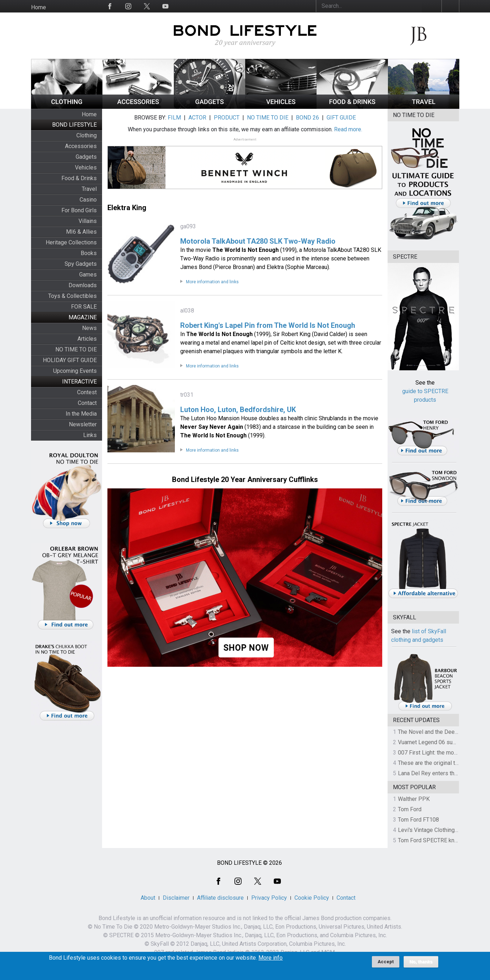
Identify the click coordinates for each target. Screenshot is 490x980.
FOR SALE (84, 307)
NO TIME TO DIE (76, 349)
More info (271, 960)
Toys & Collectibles (72, 296)
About (148, 898)
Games (88, 275)
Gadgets (86, 157)
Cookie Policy (312, 898)
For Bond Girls (79, 210)
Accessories (81, 146)
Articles (87, 339)
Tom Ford (410, 809)
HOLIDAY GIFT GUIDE (70, 360)
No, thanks (421, 964)
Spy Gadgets (81, 264)
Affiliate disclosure (220, 898)
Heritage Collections (71, 242)
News (89, 328)
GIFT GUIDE (341, 118)
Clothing (87, 135)
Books (89, 253)
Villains (88, 221)
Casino (88, 200)
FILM (174, 118)
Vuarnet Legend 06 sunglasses (437, 742)
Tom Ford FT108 (418, 820)
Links (90, 435)
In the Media (81, 414)
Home (39, 7)
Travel (89, 189)
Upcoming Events (75, 371)
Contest (87, 392)
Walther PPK (414, 799)
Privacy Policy (269, 898)
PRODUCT (227, 118)
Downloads (83, 285)
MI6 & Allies (81, 232)
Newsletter (83, 424)
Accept (386, 964)
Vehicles (86, 167)
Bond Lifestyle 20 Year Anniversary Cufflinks (245, 479)
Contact (87, 403)
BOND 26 (307, 118)
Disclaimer (176, 898)
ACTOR (197, 118)
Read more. (348, 129)
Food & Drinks (79, 178)
